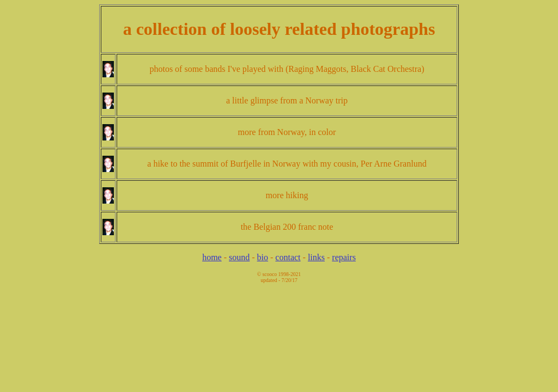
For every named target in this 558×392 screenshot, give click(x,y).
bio (263, 257)
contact (288, 257)
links (316, 257)
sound (239, 257)
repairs (344, 257)
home (212, 257)
